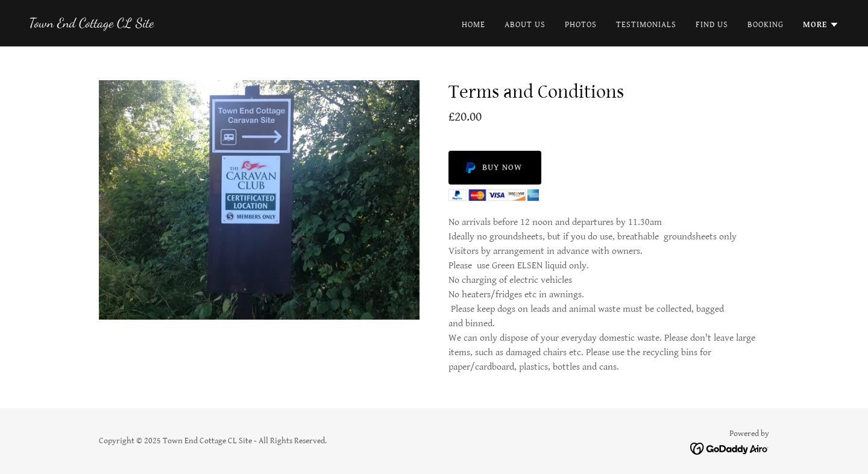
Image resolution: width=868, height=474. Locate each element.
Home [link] (473, 25)
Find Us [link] (712, 25)
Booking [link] (766, 25)
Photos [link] (581, 25)
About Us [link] (525, 25)
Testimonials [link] (646, 25)
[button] (821, 25)
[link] (91, 24)
